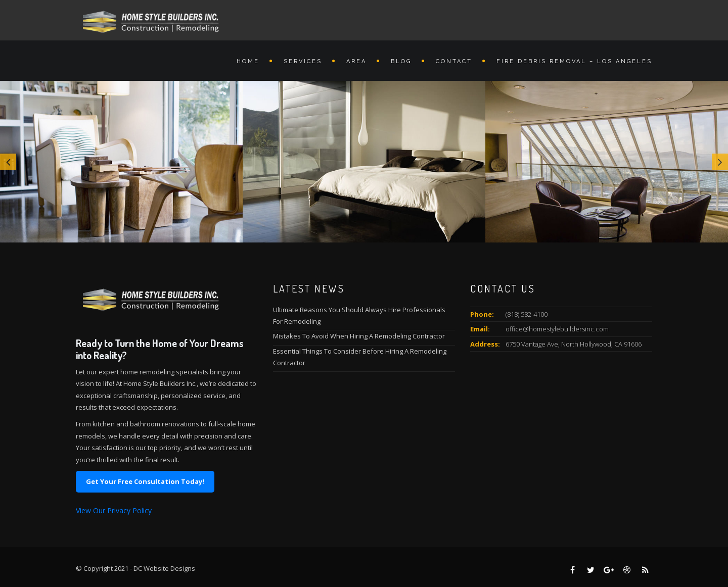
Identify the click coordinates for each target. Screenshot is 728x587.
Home (248, 61)
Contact (454, 61)
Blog (401, 61)
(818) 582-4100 (527, 314)
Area (356, 61)
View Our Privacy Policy (114, 510)
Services (303, 61)
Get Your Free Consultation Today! (145, 481)
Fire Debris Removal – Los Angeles (574, 61)
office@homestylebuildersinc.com (557, 329)
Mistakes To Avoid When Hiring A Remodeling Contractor (359, 336)
